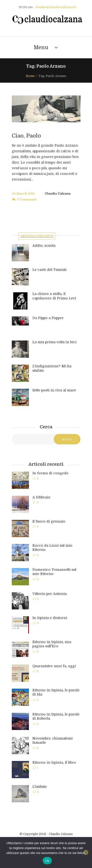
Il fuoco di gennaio (49, 521)
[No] (86, 852)
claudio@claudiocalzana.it (55, 7)
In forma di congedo (50, 473)
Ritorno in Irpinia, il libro (54, 762)
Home (30, 76)
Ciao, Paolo (26, 136)
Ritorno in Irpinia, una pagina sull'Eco (52, 644)
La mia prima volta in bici (54, 342)
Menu (41, 47)
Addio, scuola (44, 246)
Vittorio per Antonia (50, 594)
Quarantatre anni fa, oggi (54, 666)
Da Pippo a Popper (48, 318)
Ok (47, 861)
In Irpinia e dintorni (50, 618)
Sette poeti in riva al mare (54, 390)
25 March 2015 (23, 194)
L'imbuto (40, 787)
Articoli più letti (37, 236)
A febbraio (41, 497)
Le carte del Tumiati (49, 270)
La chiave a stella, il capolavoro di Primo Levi (54, 296)
